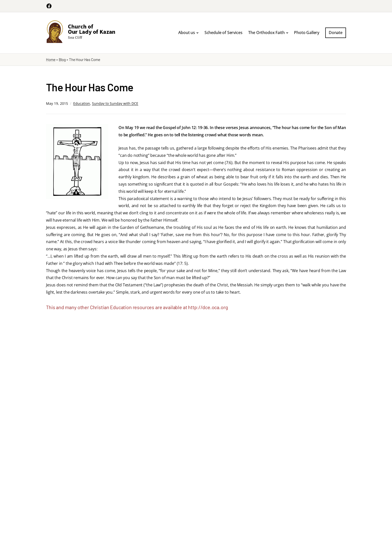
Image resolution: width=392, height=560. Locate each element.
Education (82, 103)
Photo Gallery (307, 33)
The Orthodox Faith (266, 33)
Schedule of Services (223, 33)
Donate (336, 33)
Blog (62, 60)
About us (187, 33)
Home (51, 60)
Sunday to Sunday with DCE (115, 103)
